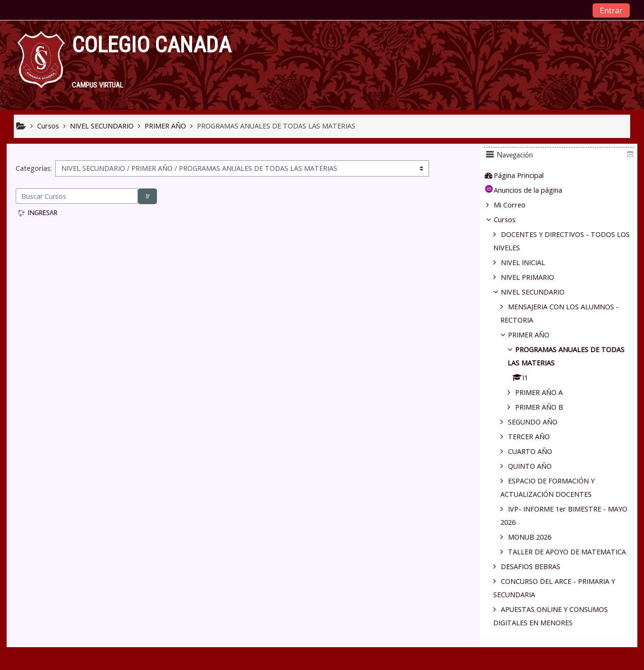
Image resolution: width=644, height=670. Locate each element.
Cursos (511, 220)
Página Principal (525, 175)
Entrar (611, 10)
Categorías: (34, 168)
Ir (148, 196)
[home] (41, 64)
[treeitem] (562, 176)
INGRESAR (43, 213)
